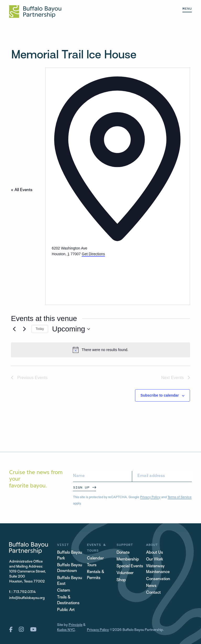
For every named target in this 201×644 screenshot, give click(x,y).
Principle (76, 625)
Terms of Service (180, 497)
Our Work (155, 560)
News (151, 586)
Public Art (66, 610)
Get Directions (93, 254)
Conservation (158, 579)
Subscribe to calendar (160, 395)
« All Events (22, 190)
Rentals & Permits (96, 575)
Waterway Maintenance (158, 569)
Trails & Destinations (68, 600)
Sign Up (81, 487)
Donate (123, 553)
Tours (92, 565)
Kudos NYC (66, 630)
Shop (121, 580)
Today (40, 329)
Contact (153, 593)
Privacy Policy (150, 497)
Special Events (130, 566)
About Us (155, 553)
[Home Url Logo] (35, 12)
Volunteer (125, 573)
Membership (128, 560)
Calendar (95, 559)
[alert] (100, 350)
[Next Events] (24, 329)
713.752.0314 (25, 592)
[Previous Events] (14, 329)
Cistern (64, 591)
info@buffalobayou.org (27, 598)
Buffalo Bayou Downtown (70, 568)
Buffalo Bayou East (70, 581)
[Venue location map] (91, 277)
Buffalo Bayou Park (70, 556)
